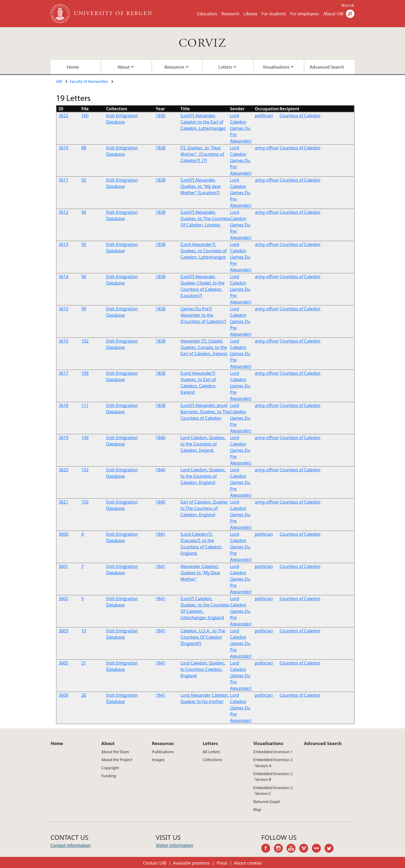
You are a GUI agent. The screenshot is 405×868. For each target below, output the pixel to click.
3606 (63, 695)
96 (84, 277)
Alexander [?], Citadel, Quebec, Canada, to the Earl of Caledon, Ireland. (204, 347)
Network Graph (267, 801)
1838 (161, 148)
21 (84, 663)
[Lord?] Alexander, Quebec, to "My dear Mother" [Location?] (201, 186)
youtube (293, 849)
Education (207, 14)
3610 (63, 148)
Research (230, 14)
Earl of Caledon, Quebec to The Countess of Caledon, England (204, 508)
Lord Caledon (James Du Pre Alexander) (241, 128)
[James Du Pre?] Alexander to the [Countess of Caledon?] (203, 315)
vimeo (306, 849)
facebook (268, 849)
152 (85, 470)
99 (84, 309)
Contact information (71, 845)
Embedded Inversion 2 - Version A (273, 762)
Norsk (348, 5)
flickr (318, 849)
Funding (109, 776)
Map (257, 809)
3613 (63, 244)
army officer (267, 148)
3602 (63, 599)
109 (85, 373)
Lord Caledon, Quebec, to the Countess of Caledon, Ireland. (203, 444)
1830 (161, 116)
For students (274, 14)
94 (84, 212)
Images (158, 760)
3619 (63, 438)
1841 (161, 534)
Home (73, 67)
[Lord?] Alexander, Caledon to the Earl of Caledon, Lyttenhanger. (203, 122)
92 (84, 180)
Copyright (110, 768)
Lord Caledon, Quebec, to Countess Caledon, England (203, 669)
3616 (63, 341)
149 (85, 438)
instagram (280, 849)
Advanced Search (327, 67)
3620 (63, 470)
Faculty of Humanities (89, 81)
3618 (63, 405)
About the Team (115, 752)
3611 (63, 180)
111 (85, 405)
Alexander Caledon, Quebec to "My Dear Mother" (200, 573)
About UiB (333, 14)
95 (84, 244)
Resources (174, 67)
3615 (63, 309)
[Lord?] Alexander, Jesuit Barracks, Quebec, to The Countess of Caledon (205, 412)
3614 (63, 277)
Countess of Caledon (300, 116)
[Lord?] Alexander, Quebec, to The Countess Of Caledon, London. (205, 219)
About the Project (117, 760)
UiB (59, 81)
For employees (305, 14)
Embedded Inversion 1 (273, 752)
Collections (212, 760)
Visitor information (175, 845)
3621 (63, 502)
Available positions (192, 863)
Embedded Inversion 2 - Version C (273, 790)
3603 (63, 631)
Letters (225, 67)
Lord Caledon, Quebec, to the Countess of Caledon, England (203, 476)
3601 (63, 566)
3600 (63, 534)
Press (222, 863)
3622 (63, 116)
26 (84, 695)
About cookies (248, 863)
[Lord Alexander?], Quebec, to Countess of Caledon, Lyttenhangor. (204, 251)
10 (84, 631)
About (124, 67)
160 (85, 116)
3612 (63, 212)
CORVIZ (202, 43)
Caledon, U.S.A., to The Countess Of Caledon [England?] (203, 637)
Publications (163, 752)
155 (85, 502)
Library (250, 14)
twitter (331, 849)
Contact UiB (155, 863)
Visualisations (276, 67)
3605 (63, 663)
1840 (161, 438)
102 (85, 341)
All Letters (211, 752)
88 (84, 148)
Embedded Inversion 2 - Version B (273, 776)
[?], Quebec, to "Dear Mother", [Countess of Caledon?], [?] (202, 154)
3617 (63, 373)
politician (264, 116)
